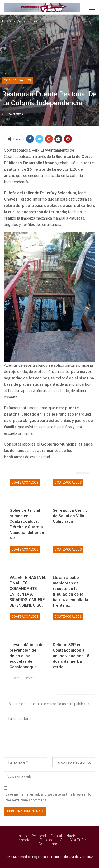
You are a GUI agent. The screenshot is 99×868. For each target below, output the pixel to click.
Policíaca (48, 840)
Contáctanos (49, 844)
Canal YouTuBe (73, 840)
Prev (16, 678)
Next (30, 678)
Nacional (74, 836)
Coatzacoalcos (17, 80)
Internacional (25, 840)
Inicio (22, 836)
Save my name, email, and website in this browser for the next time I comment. (49, 797)
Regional (39, 836)
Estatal (56, 836)
